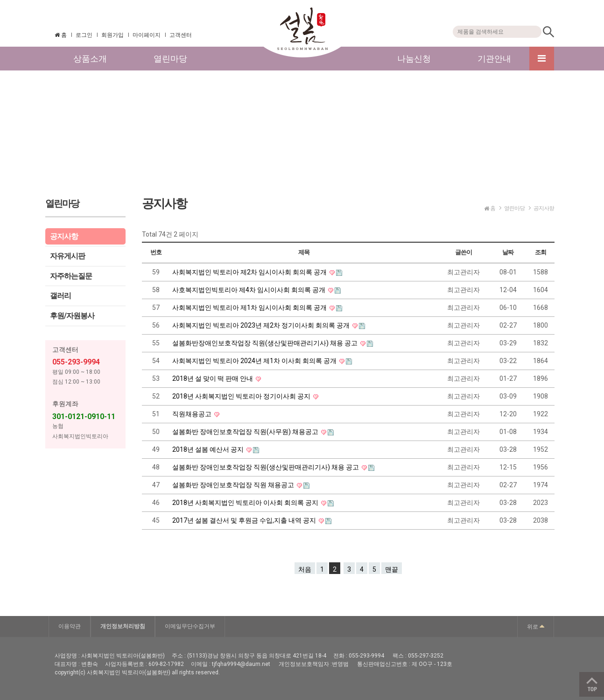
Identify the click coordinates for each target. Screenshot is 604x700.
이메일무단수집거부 (190, 626)
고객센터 (181, 35)
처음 (305, 569)
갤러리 (60, 296)
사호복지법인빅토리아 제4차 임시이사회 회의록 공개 (249, 290)
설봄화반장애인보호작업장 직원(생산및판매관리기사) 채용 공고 (266, 343)
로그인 (84, 35)
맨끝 (392, 569)
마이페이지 (147, 35)
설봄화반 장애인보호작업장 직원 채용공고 (234, 485)
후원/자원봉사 (72, 316)
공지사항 (64, 236)
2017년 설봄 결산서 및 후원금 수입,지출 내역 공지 (245, 520)
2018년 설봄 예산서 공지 (209, 449)
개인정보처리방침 (123, 626)
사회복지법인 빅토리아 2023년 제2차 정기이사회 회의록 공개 (262, 325)
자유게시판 (67, 256)
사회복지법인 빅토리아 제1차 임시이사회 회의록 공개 (250, 308)
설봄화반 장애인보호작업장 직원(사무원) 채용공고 (246, 432)
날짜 (508, 252)
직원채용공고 (193, 414)
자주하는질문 (71, 276)
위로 (536, 626)
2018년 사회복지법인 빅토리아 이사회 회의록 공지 (246, 503)
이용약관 (70, 626)
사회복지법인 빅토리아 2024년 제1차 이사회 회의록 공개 (255, 361)
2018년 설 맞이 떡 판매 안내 (213, 378)
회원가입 (112, 35)
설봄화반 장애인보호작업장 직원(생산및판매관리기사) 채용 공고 (266, 467)
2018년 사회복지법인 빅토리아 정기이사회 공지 (242, 396)
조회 (540, 252)
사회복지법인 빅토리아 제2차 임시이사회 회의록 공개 (250, 272)
